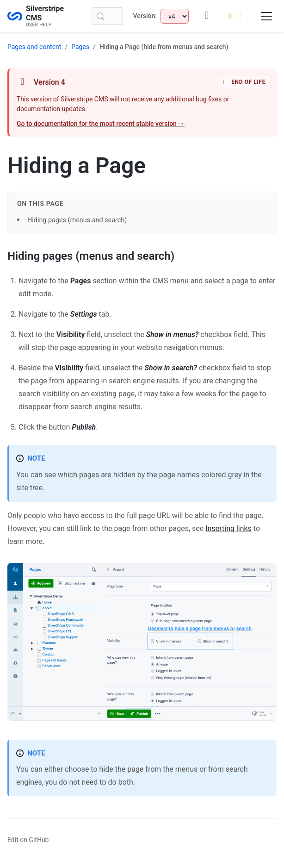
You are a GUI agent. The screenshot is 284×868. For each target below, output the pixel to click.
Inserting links (228, 528)
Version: (145, 16)
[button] (142, 439)
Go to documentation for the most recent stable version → (101, 124)
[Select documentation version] (175, 16)
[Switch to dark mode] (235, 16)
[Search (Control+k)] (107, 16)
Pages (80, 47)
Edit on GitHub (28, 840)
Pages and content (34, 47)
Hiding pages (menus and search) (77, 220)
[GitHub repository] (207, 16)
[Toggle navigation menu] (266, 16)
